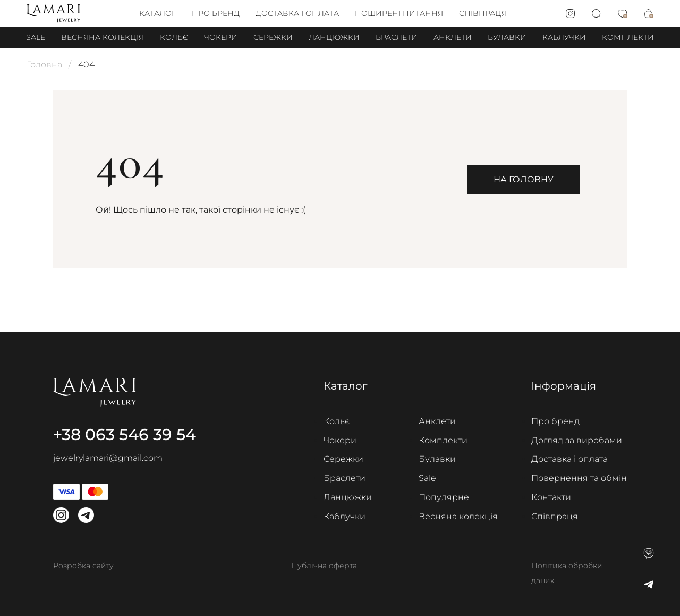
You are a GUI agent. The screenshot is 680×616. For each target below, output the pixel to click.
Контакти (551, 497)
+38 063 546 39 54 (125, 434)
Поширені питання (399, 13)
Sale (36, 37)
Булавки (507, 37)
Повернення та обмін (579, 478)
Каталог (158, 13)
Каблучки (564, 37)
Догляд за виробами (577, 440)
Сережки (273, 37)
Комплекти (628, 37)
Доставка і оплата (297, 13)
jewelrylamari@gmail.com (108, 458)
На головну (524, 179)
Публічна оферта (324, 566)
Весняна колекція (103, 37)
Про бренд (216, 13)
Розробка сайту (83, 566)
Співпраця (483, 13)
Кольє (174, 37)
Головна (44, 65)
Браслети (397, 37)
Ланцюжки (334, 37)
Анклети (453, 37)
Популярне (444, 497)
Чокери (221, 37)
